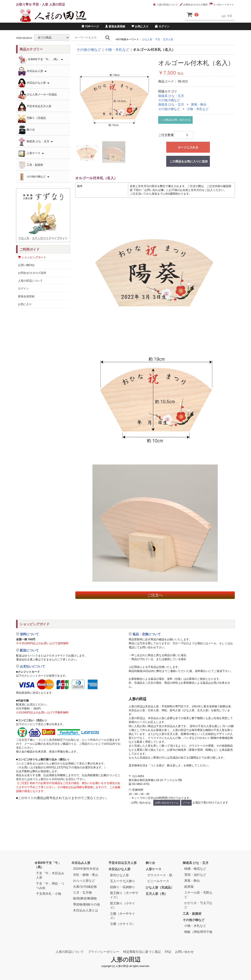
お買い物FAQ (26, 265)
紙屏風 (189, 886)
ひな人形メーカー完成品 (37, 95)
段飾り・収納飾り (123, 887)
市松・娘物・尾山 (86, 875)
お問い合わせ (184, 952)
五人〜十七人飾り (123, 881)
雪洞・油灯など (195, 875)
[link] (69, 813)
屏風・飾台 (199, 104)
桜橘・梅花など (195, 869)
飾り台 (26, 130)
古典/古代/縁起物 (85, 886)
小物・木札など (198, 109)
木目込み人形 (32, 71)
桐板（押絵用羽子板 (198, 932)
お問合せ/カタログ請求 (193, 5)
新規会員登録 (115, 26)
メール (186, 803)
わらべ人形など (84, 881)
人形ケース (31, 153)
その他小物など (169, 100)
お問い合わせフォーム (167, 803)
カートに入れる (188, 147)
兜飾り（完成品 (32, 118)
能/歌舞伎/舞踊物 (85, 898)
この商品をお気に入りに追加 (189, 161)
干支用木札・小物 (49, 894)
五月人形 (168, 39)
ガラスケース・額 (160, 875)
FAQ (168, 952)
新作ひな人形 (119, 875)
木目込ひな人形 (34, 83)
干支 (158, 39)
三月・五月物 (82, 893)
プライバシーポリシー (104, 952)
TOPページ (90, 26)
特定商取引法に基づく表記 (142, 952)
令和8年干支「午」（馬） (41, 60)
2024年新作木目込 (86, 869)
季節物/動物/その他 (86, 904)
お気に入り (140, 26)
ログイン (162, 26)
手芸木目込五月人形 (35, 106)
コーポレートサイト (222, 5)
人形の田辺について (165, 5)
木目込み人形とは (86, 910)
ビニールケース (158, 881)
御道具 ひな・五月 (171, 96)
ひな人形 (147, 39)
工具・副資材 (31, 165)
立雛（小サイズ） (123, 924)
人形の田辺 (126, 960)
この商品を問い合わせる (175, 120)
